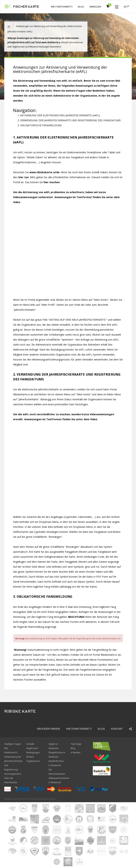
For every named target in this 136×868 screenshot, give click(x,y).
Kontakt (117, 729)
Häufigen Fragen (48, 729)
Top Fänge (76, 744)
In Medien (76, 752)
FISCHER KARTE (26, 7)
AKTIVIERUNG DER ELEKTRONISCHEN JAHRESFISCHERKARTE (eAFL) (60, 115)
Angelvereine (33, 761)
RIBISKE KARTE (20, 711)
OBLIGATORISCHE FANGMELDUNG (41, 125)
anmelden (95, 7)
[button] (117, 6)
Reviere (30, 757)
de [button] (126, 7)
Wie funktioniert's (62, 7)
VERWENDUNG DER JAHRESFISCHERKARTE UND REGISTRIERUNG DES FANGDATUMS (70, 120)
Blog (81, 7)
